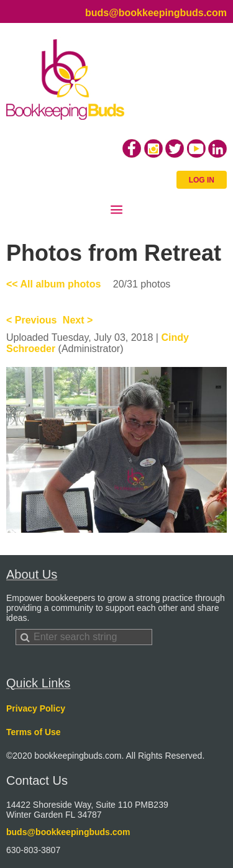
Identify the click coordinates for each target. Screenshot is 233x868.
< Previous (31, 320)
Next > (78, 320)
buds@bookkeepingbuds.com (156, 13)
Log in (202, 180)
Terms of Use (34, 732)
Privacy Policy (36, 708)
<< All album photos (53, 284)
